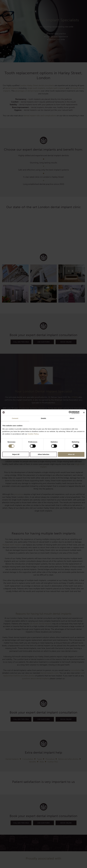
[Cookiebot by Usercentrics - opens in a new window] (70, 412)
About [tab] (72, 418)
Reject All (16, 454)
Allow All (71, 454)
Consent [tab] (15, 418)
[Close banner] (84, 412)
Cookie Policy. (33, 434)
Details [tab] (43, 418)
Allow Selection (44, 454)
